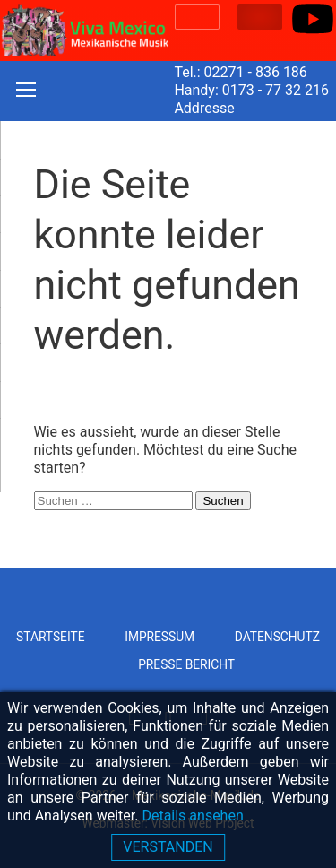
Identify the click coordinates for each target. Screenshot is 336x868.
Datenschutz (277, 637)
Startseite (50, 637)
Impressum (159, 637)
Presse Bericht (186, 664)
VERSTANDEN (168, 847)
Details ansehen (192, 816)
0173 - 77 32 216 (276, 90)
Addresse (204, 108)
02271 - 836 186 (256, 72)
